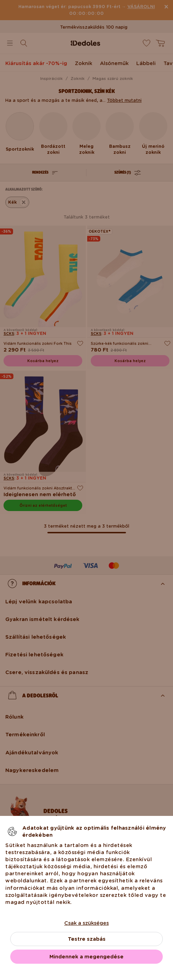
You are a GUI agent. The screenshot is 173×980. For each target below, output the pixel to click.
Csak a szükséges (86, 923)
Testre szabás (87, 939)
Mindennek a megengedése (86, 957)
